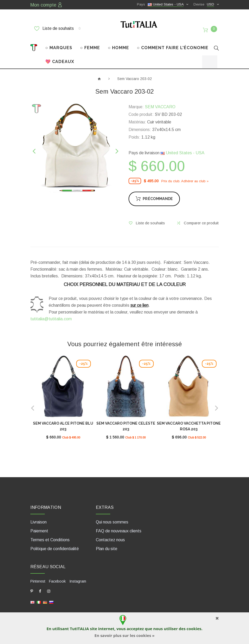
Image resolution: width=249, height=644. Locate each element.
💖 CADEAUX (60, 58)
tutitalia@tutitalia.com (51, 315)
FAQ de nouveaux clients (119, 526)
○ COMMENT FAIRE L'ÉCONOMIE (173, 44)
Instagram (77, 576)
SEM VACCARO (160, 103)
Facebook (57, 576)
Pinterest (38, 576)
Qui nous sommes (112, 517)
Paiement (39, 526)
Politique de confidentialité (55, 543)
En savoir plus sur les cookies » (124, 635)
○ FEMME (90, 44)
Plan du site (107, 543)
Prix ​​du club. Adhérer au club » (185, 177)
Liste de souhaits (57, 28)
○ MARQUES (59, 44)
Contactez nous (110, 535)
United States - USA (182, 149)
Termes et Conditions (50, 535)
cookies (194, 629)
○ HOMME (118, 44)
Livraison (38, 517)
